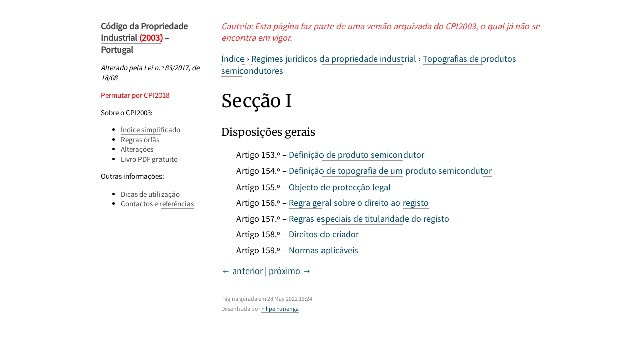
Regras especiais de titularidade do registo (369, 218)
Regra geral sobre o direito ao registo (359, 202)
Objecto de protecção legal (340, 187)
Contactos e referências (157, 203)
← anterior (242, 271)
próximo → (290, 271)
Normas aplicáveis (324, 250)
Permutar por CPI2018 (135, 95)
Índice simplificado (150, 129)
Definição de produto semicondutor (356, 155)
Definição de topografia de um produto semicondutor (390, 171)
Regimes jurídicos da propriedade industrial (334, 59)
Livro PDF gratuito (149, 159)
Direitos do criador (324, 234)
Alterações (137, 149)
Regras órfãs (140, 140)
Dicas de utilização (150, 194)
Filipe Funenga (280, 308)
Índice (233, 59)
